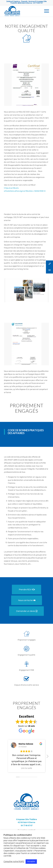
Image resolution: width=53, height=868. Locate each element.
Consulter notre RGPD (14, 862)
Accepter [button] (31, 861)
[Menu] (45, 11)
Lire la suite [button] (27, 768)
